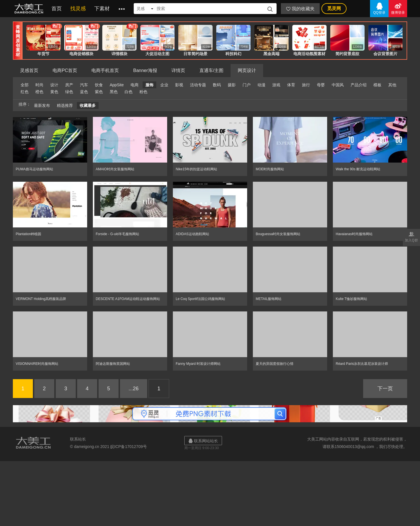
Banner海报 (145, 70)
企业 (164, 85)
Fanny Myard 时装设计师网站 (198, 364)
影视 (179, 85)
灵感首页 (29, 70)
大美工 (30, 9)
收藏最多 (88, 105)
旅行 (306, 85)
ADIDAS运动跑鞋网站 (192, 234)
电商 (135, 85)
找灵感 (78, 9)
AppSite (117, 85)
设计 (54, 85)
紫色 (99, 92)
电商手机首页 (105, 70)
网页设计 (247, 70)
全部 (25, 85)
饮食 (99, 85)
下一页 (385, 389)
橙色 (39, 92)
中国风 (338, 85)
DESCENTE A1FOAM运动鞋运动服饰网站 (128, 299)
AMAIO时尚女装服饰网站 (115, 169)
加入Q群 (411, 236)
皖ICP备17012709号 (129, 447)
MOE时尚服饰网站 (270, 169)
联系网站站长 (203, 441)
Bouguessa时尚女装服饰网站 (278, 234)
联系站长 (78, 439)
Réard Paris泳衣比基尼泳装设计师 (362, 364)
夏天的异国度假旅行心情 (275, 364)
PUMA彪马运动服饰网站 (34, 169)
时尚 (39, 85)
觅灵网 (334, 8)
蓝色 (84, 92)
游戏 (276, 85)
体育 (291, 85)
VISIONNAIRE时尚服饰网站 (37, 364)
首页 (57, 9)
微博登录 (398, 8)
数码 (217, 85)
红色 (25, 92)
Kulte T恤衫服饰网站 (351, 299)
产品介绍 (359, 85)
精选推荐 (65, 105)
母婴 (321, 85)
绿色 (69, 92)
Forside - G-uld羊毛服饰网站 (117, 234)
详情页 (178, 70)
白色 (129, 92)
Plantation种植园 (28, 234)
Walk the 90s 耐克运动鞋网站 (358, 169)
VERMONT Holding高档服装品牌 (41, 299)
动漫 (261, 85)
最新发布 (42, 105)
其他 (392, 85)
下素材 (102, 9)
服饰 (149, 85)
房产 (69, 85)
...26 (134, 389)
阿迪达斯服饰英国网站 (113, 364)
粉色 (143, 92)
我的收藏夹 (300, 9)
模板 (377, 85)
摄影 (232, 85)
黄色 (54, 92)
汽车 (84, 85)
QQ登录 (379, 8)
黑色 (114, 92)
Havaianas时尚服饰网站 (354, 234)
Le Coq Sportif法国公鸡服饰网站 (200, 299)
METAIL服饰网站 (269, 299)
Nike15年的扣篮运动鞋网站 (196, 169)
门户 (247, 85)
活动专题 (198, 85)
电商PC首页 (65, 70)
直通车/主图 (211, 70)
